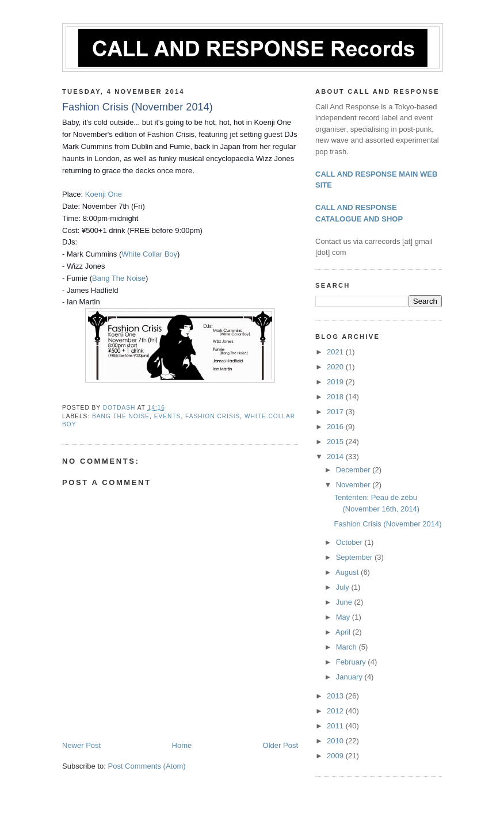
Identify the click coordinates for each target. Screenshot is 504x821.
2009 (336, 756)
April (344, 632)
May (344, 617)
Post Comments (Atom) (147, 766)
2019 (336, 382)
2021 (336, 352)
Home (182, 745)
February (352, 662)
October (350, 542)
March (348, 647)
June (345, 602)
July (344, 587)
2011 (336, 726)
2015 (336, 442)
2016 (336, 427)
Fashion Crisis (213, 416)
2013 (336, 696)
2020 (336, 367)
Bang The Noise (119, 278)
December (354, 470)
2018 (336, 397)
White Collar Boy (149, 254)
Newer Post (81, 745)
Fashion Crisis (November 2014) (387, 524)
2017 (336, 412)
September (355, 557)
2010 (336, 741)
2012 (336, 711)
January (350, 677)
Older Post (280, 745)
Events (168, 416)
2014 (336, 457)
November (354, 485)
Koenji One (104, 194)
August (348, 572)
